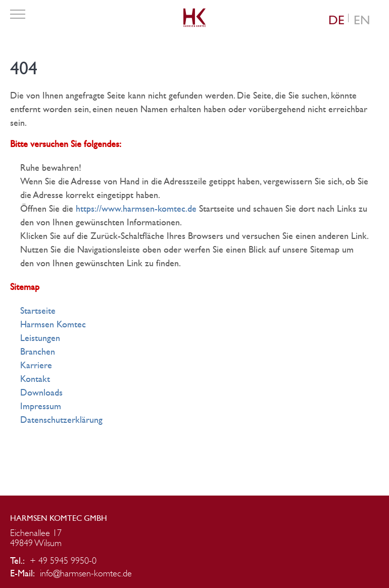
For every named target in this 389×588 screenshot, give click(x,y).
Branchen (38, 352)
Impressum (41, 406)
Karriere (36, 365)
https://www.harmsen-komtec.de (136, 209)
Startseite (38, 311)
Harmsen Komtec (53, 325)
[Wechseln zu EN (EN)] (362, 20)
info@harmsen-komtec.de (86, 574)
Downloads (41, 393)
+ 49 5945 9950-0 (63, 561)
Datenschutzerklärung (61, 420)
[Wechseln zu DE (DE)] (336, 20)
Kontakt (35, 379)
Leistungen (40, 338)
